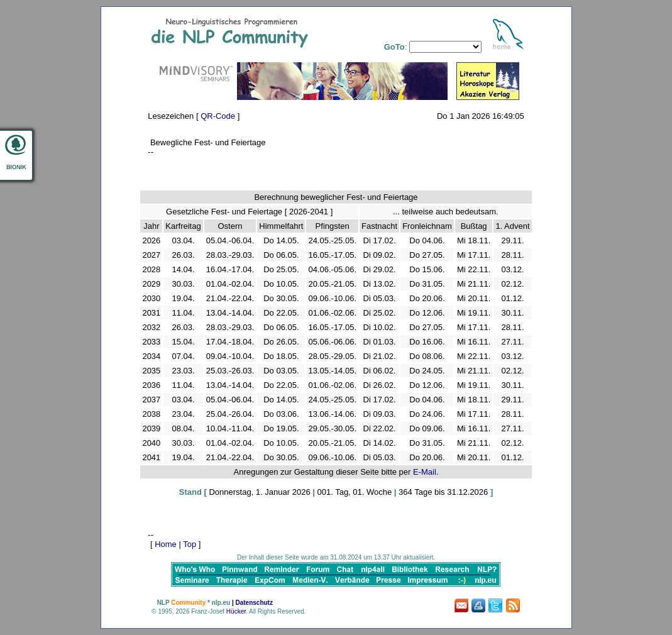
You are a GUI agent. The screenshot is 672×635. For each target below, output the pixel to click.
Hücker (236, 611)
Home (166, 544)
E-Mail (425, 472)
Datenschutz (254, 603)
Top (190, 544)
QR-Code (218, 116)
